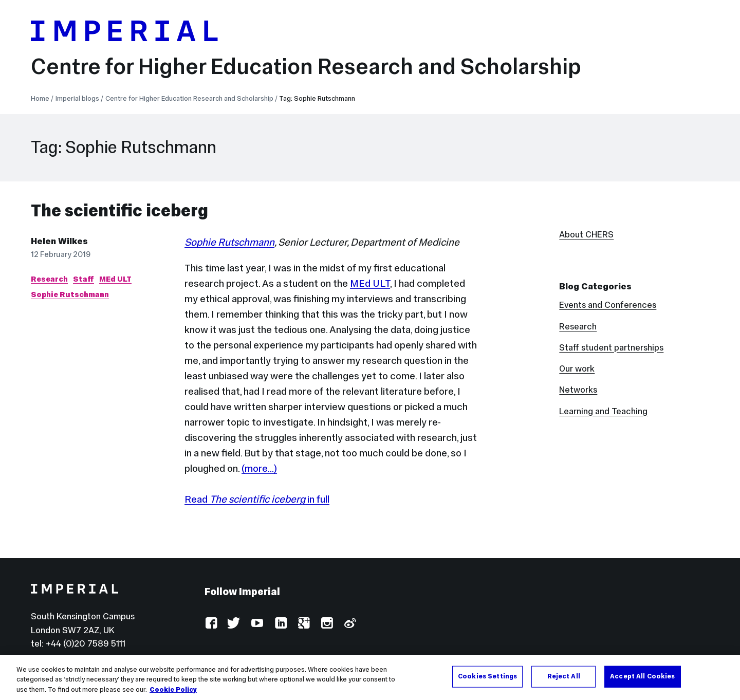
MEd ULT (115, 279)
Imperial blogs (77, 98)
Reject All (564, 679)
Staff (84, 279)
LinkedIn (280, 624)
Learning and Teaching (603, 411)
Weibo (350, 624)
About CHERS (586, 234)
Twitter (234, 624)
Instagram (327, 624)
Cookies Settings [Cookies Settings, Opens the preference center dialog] (487, 679)
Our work (577, 369)
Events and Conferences (608, 305)
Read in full (257, 499)
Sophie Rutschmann (70, 294)
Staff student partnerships (611, 347)
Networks (578, 390)
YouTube (257, 624)
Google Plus (303, 624)
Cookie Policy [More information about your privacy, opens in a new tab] (173, 693)
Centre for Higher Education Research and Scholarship (306, 66)
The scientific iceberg (119, 210)
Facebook (211, 624)
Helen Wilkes (59, 241)
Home (40, 98)
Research (49, 279)
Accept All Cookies (642, 679)
